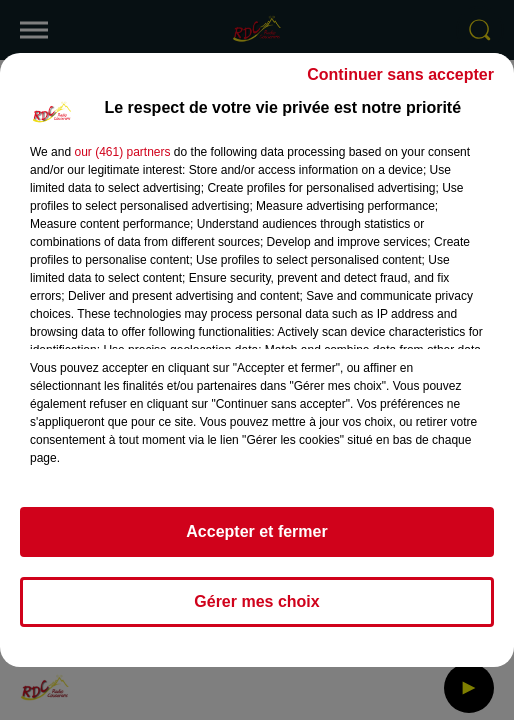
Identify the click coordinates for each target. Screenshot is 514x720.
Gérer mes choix (256, 601)
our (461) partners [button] (122, 152)
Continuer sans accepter (400, 74)
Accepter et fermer (256, 531)
